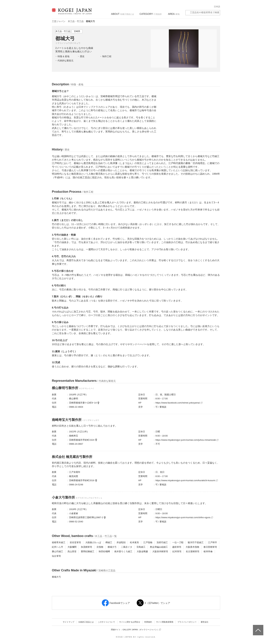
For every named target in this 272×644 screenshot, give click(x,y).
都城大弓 (112, 547)
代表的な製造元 (65, 61)
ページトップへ (258, 627)
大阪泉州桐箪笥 (160, 551)
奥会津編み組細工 (159, 547)
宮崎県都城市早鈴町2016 (82, 480)
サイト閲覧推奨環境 (165, 622)
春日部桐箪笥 (210, 547)
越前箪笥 (177, 547)
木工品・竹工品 (76, 21)
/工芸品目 (150, 14)
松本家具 (134, 542)
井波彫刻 (121, 542)
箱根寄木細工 (59, 542)
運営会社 (205, 622)
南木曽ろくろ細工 (123, 551)
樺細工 (109, 542)
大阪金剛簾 (142, 551)
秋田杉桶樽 (104, 551)
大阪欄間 (72, 547)
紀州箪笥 (177, 551)
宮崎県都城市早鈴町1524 (82, 440)
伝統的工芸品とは (86, 622)
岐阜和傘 (208, 551)
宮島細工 (141, 547)
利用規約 (148, 622)
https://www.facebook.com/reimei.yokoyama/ (179, 403)
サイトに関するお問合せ (130, 622)
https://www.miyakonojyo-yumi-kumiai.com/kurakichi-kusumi (187, 480)
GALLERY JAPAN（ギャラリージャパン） (142, 630)
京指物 (100, 547)
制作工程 (107, 56)
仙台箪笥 (56, 556)
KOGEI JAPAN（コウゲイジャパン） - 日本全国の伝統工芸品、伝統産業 (71, 13)
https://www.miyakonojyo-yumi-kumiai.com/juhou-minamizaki (187, 440)
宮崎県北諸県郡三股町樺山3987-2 (86, 517)
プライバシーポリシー (187, 622)
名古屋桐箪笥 (193, 551)
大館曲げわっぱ (93, 542)
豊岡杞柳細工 (88, 551)
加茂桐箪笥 (86, 547)
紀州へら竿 (58, 547)
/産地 (174, 14)
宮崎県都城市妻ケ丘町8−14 (83, 403)
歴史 (82, 56)
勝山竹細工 (58, 551)
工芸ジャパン (59, 21)
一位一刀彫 (178, 542)
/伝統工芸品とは (122, 14)
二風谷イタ (127, 547)
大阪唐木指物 (192, 547)
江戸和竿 (212, 542)
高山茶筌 (72, 551)
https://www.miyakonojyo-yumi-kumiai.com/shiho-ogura (184, 517)
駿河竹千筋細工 (196, 542)
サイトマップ (69, 622)
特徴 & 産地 (63, 56)
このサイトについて (106, 622)
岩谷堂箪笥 (75, 542)
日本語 (217, 7)
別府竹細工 (162, 542)
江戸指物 (148, 542)
